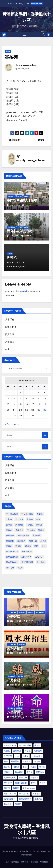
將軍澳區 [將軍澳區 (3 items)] (19, 525)
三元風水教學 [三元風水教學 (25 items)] (10, 745)
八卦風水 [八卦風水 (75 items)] (38, 751)
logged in (24, 291)
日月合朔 (10, 334)
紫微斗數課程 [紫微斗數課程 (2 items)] (21, 783)
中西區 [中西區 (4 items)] (37, 745)
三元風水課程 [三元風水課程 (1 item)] (27, 514)
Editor (27, 205)
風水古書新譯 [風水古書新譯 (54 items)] (10, 794)
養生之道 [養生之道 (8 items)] (10, 568)
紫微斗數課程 (40, 612)
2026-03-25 (16, 621)
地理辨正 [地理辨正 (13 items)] (15, 761)
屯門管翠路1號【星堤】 (24, 200)
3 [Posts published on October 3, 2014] (33, 393)
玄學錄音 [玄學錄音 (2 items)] (37, 535)
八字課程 (10, 320)
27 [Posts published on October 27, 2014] (8, 416)
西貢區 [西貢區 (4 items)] (18, 546)
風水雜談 (20, 676)
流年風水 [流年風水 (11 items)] (19, 530)
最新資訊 (15, 862)
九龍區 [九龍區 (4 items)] (40, 514)
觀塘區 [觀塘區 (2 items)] (28, 546)
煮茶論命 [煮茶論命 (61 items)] (10, 535)
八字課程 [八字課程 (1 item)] (8, 756)
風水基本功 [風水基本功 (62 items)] (26, 557)
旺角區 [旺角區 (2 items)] (9, 530)
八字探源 (10, 342)
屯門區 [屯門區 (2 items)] (30, 525)
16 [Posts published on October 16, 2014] (27, 404)
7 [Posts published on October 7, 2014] (14, 398)
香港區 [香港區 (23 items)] (18, 804)
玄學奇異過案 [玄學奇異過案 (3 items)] (23, 535)
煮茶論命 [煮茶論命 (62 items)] (40, 772)
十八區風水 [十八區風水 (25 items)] (37, 756)
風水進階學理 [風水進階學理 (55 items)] (25, 799)
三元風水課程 (12, 612)
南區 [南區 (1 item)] (38, 519)
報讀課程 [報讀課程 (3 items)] (27, 761)
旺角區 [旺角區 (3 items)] (16, 767)
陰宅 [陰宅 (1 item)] (36, 546)
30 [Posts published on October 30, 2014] (27, 416)
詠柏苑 (12, 257)
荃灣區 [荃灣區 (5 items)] (33, 783)
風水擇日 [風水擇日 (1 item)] (39, 557)
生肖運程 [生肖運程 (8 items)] (10, 541)
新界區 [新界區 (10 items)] (7, 767)
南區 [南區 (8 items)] (6, 761)
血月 (7, 349)
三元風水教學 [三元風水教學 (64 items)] (12, 514)
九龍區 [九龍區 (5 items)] (7, 751)
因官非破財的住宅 (20, 231)
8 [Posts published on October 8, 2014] (20, 398)
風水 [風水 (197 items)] (44, 546)
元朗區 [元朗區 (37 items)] (28, 751)
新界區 (26, 197)
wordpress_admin (28, 65)
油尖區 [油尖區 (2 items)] (42, 767)
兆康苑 (42, 140)
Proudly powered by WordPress (17, 851)
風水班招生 (11, 327)
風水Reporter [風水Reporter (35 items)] (29, 788)
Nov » (16, 424)
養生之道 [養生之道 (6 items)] (8, 804)
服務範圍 (34, 862)
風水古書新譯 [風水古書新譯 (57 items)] (12, 557)
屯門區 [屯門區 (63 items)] (37, 761)
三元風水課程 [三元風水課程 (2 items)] (25, 745)
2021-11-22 (15, 717)
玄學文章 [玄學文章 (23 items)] (23, 778)
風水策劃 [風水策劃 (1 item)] (36, 794)
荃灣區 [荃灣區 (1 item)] (43, 541)
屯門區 (8, 51)
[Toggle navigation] (24, 35)
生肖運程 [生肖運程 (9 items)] (8, 783)
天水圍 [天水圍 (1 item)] (9, 525)
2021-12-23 (15, 685)
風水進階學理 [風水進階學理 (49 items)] (27, 562)
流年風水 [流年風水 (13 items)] (8, 772)
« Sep (8, 424)
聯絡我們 (44, 862)
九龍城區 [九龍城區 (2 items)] (17, 751)
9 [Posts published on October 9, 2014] (27, 398)
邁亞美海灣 (13, 140)
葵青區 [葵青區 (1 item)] (9, 546)
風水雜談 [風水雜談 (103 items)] (38, 799)
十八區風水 (11, 197)
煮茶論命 (11, 708)
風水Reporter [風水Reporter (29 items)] (12, 552)
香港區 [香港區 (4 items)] (20, 568)
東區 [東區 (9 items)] (25, 767)
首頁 (7, 862)
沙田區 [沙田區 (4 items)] (33, 767)
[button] (44, 35)
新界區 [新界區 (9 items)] (39, 525)
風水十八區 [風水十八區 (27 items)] (27, 552)
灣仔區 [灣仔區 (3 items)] (41, 530)
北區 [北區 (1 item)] (17, 756)
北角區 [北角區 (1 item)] (30, 519)
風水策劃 (25, 862)
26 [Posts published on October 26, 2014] (45, 410)
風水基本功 (11, 676)
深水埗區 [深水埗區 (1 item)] (31, 530)
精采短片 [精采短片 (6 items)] (21, 541)
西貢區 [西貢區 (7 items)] (7, 788)
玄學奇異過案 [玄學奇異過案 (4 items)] (10, 778)
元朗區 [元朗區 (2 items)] (9, 519)
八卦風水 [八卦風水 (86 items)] (19, 519)
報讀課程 (30, 612)
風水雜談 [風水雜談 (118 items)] (41, 562)
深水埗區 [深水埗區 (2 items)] (19, 772)
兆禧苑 (11, 57)
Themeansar (26, 855)
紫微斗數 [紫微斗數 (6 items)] (33, 541)
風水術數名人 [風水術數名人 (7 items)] (12, 562)
